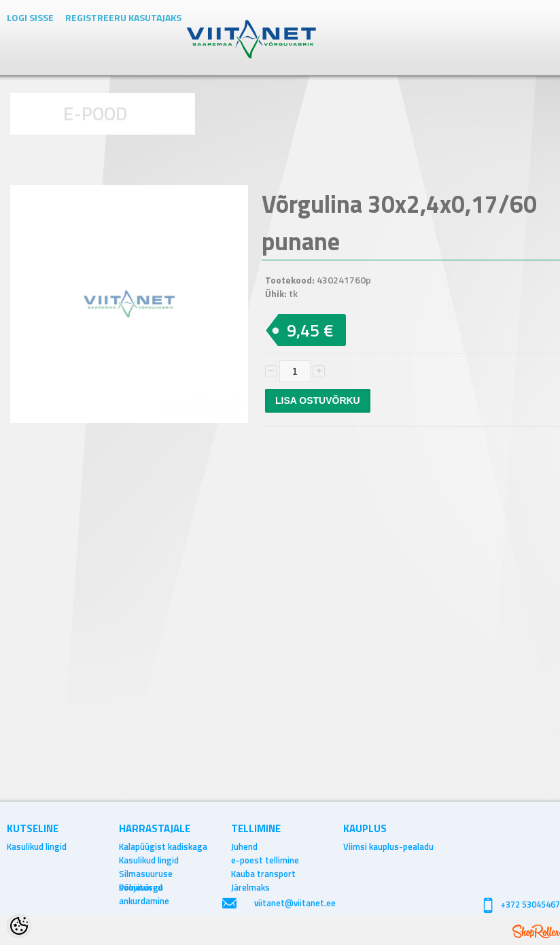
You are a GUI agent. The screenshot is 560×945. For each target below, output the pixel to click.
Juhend (244, 846)
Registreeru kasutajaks (123, 17)
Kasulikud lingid (37, 846)
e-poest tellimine (265, 860)
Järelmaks (250, 887)
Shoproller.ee (536, 931)
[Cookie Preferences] (19, 926)
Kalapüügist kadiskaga (163, 846)
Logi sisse (30, 17)
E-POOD (95, 113)
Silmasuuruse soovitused (146, 874)
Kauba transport (263, 874)
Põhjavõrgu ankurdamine (144, 887)
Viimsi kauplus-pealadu (388, 846)
